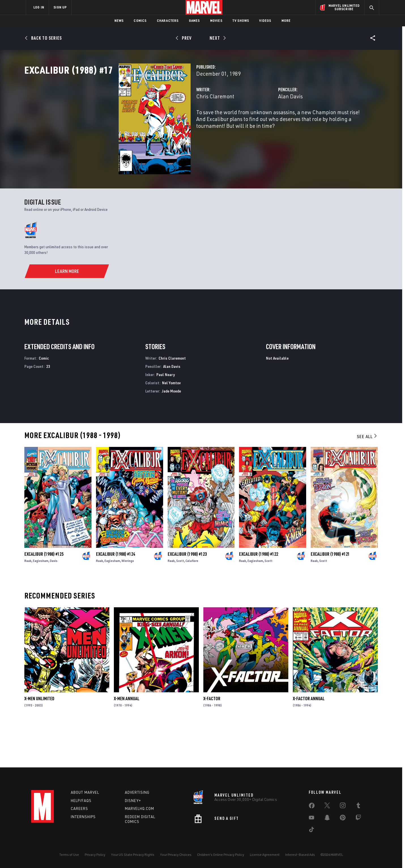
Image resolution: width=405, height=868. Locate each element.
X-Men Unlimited (39, 740)
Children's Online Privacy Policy (221, 855)
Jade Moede (171, 433)
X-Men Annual (127, 740)
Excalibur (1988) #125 (44, 596)
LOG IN (39, 7)
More (286, 21)
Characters (168, 21)
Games (194, 21)
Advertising (137, 792)
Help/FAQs (81, 801)
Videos (265, 21)
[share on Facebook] (312, 807)
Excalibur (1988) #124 (116, 596)
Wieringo (128, 602)
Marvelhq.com (139, 809)
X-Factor (212, 740)
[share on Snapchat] (327, 819)
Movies (216, 21)
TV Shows (241, 21)
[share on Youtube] (312, 819)
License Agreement (265, 855)
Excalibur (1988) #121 (330, 596)
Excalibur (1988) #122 (259, 596)
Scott (180, 602)
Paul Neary (166, 416)
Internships (83, 817)
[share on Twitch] (358, 819)
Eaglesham (41, 602)
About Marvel (85, 792)
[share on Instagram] (343, 807)
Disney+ (133, 801)
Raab (28, 602)
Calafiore (192, 602)
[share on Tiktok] (312, 831)
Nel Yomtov (171, 424)
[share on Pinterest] (343, 819)
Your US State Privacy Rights (133, 855)
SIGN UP (60, 7)
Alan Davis (257, 121)
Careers (79, 809)
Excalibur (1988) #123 (187, 596)
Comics (140, 21)
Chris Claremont (149, 121)
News (119, 21)
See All (367, 478)
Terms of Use (69, 855)
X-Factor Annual (309, 740)
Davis (54, 602)
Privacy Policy (95, 855)
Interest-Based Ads (300, 855)
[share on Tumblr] (358, 807)
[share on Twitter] (327, 807)
